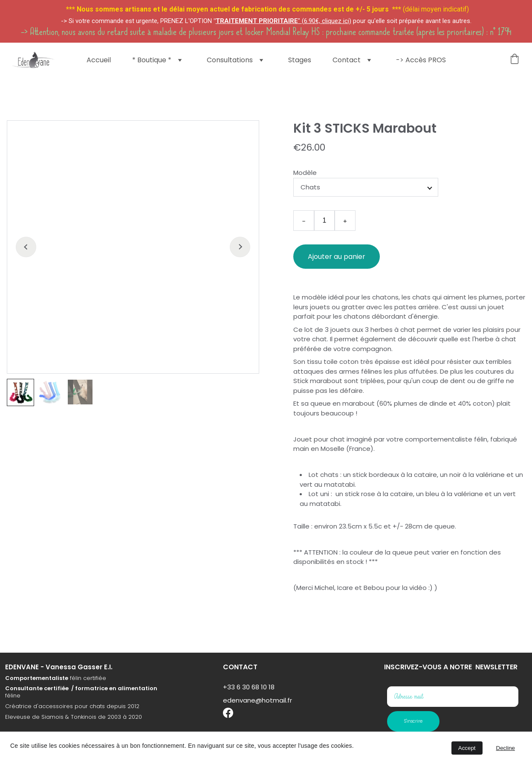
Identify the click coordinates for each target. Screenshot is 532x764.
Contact (347, 60)
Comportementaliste (37, 686)
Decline (506, 748)
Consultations (230, 60)
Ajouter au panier (337, 257)
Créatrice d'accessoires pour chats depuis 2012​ (72, 714)
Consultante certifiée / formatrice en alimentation (81, 696)
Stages (300, 60)
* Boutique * (152, 60)
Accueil (99, 60)
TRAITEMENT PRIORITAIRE (257, 21)
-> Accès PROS (421, 60)
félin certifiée (87, 686)
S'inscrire (413, 721)
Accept (467, 748)
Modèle (305, 173)
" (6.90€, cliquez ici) (325, 21)
